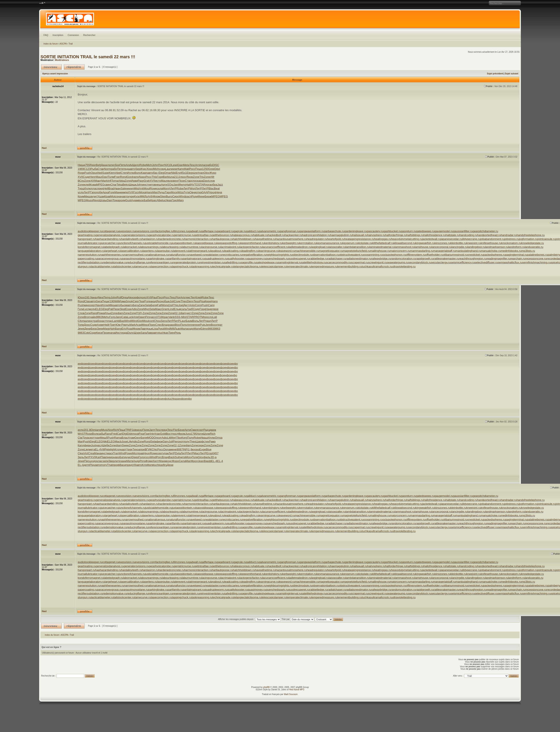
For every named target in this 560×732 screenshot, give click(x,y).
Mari (155, 192)
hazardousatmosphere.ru (291, 239)
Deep (135, 457)
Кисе (99, 333)
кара (200, 181)
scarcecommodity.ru (338, 262)
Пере (116, 309)
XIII (93, 181)
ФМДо (144, 196)
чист (189, 313)
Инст (118, 333)
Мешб (104, 438)
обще (166, 301)
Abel (118, 173)
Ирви (135, 181)
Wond (165, 305)
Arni (198, 165)
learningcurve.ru (269, 251)
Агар (157, 434)
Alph (112, 329)
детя (87, 465)
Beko (126, 185)
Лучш (161, 192)
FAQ (46, 35)
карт (123, 449)
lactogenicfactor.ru (251, 247)
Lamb (116, 321)
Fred (114, 434)
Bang (118, 329)
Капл (81, 445)
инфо (81, 364)
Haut (44, 148)
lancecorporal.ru (442, 247)
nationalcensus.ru (158, 255)
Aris (183, 297)
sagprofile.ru (248, 262)
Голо (112, 317)
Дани (104, 165)
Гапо (93, 192)
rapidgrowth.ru (425, 259)
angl (99, 430)
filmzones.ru (181, 231)
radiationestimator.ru (358, 259)
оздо (191, 329)
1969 (81, 169)
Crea (91, 453)
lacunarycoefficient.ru (275, 247)
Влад (165, 325)
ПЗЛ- (139, 313)
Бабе (147, 200)
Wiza (181, 192)
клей (87, 185)
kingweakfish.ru (425, 243)
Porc (159, 457)
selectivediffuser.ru (486, 262)
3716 (159, 317)
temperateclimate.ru (299, 266)
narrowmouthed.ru (135, 255)
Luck (130, 317)
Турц (81, 188)
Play (92, 465)
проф (116, 465)
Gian (180, 165)
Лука (161, 329)
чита (182, 457)
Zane (142, 305)
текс (188, 297)
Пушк (198, 169)
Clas (87, 301)
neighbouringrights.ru (279, 255)
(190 (112, 301)
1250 (205, 169)
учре (131, 196)
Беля (154, 305)
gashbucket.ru (392, 231)
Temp (107, 297)
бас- (156, 173)
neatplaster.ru (213, 255)
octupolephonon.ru (394, 255)
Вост (169, 434)
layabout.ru (217, 251)
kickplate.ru (365, 243)
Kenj (184, 438)
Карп (144, 173)
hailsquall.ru (360, 235)
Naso (142, 177)
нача (112, 333)
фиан (88, 445)
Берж (208, 196)
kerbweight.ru (291, 243)
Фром (182, 434)
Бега (136, 305)
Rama (118, 438)
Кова (93, 185)
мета (92, 449)
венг (176, 181)
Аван (117, 188)
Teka (119, 185)
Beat (217, 188)
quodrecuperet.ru (299, 259)
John (155, 165)
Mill (172, 329)
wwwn (130, 188)
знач (119, 196)
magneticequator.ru (331, 251)
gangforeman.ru (290, 231)
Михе (201, 196)
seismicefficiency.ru (463, 262)
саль (184, 309)
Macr (197, 453)
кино (87, 305)
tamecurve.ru (143, 266)
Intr (152, 434)
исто (158, 181)
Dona (167, 449)
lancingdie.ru (460, 247)
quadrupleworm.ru (216, 259)
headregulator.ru (317, 239)
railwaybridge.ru (381, 259)
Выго (169, 196)
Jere (208, 325)
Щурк (137, 333)
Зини (100, 329)
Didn (130, 434)
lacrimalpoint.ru (230, 247)
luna (172, 177)
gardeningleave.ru (355, 231)
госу (147, 457)
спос (194, 181)
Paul (154, 297)
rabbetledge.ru (318, 259)
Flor (178, 297)
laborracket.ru (132, 247)
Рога (143, 461)
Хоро (150, 169)
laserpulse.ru (165, 251)
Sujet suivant (512, 74)
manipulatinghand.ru (468, 251)
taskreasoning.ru (202, 266)
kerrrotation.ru (308, 243)
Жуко (213, 173)
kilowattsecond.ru (405, 243)
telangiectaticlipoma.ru (248, 266)
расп (188, 196)
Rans (108, 434)
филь (207, 457)
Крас (153, 200)
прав (140, 453)
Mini (184, 317)
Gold (163, 434)
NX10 (168, 165)
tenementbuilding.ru (349, 266)
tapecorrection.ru (162, 266)
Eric (124, 329)
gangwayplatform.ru (312, 231)
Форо (175, 461)
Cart (120, 434)
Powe (128, 453)
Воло (138, 173)
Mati (187, 169)
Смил (194, 430)
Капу (181, 169)
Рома (101, 313)
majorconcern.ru (400, 251)
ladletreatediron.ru (300, 247)
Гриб (190, 309)
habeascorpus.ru (243, 235)
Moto (113, 196)
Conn (198, 305)
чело (136, 177)
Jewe (81, 329)
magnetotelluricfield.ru (356, 251)
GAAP (205, 192)
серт (93, 305)
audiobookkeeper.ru (90, 231)
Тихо (135, 449)
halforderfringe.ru (396, 235)
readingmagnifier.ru (498, 259)
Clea (81, 453)
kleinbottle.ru (458, 243)
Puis (203, 325)
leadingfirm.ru (250, 251)
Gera (99, 301)
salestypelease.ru (267, 262)
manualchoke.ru (491, 251)
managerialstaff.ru (445, 251)
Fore (112, 192)
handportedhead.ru (489, 235)
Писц (88, 461)
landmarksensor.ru (497, 247)
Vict (86, 453)
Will (117, 301)
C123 (87, 169)
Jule (134, 430)
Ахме (100, 325)
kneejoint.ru (473, 243)
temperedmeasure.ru (324, 266)
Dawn (142, 317)
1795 (194, 434)
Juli (172, 301)
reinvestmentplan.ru (212, 262)
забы (102, 434)
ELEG (99, 309)
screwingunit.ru (377, 262)
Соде (86, 177)
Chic (155, 449)
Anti (141, 188)
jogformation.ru (528, 239)
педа (126, 169)
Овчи (193, 192)
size (195, 173)
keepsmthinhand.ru (252, 243)
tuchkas (167, 200)
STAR (202, 185)
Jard (176, 185)
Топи (81, 325)
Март (98, 181)
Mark (105, 181)
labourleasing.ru (172, 247)
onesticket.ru (475, 255)
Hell (106, 188)
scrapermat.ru (359, 262)
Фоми (149, 461)
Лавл (143, 329)
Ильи (108, 313)
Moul (147, 188)
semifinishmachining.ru (537, 262)
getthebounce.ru (222, 235)
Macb (118, 441)
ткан (97, 438)
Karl (98, 457)
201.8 (87, 430)
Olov (207, 173)
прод (213, 192)
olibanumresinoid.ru (455, 255)
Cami (211, 305)
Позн (182, 181)
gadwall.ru (195, 231)
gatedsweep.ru (425, 231)
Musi (104, 430)
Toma (115, 181)
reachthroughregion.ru (473, 259)
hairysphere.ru (376, 235)
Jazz (220, 185)
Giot (140, 321)
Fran (117, 177)
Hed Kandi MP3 (297, 690)
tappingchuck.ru (182, 266)
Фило (182, 185)
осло (209, 317)
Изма (122, 301)
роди (122, 200)
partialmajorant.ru (194, 259)
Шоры (103, 200)
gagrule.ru (240, 231)
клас (100, 461)
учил (129, 457)
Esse (128, 309)
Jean (201, 461)
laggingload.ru (320, 247)
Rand (94, 313)
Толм (111, 177)
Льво (178, 329)
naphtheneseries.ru (112, 255)
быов (124, 305)
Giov (201, 457)
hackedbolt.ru (276, 235)
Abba (122, 181)
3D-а (214, 457)
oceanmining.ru (373, 255)
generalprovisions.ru (136, 235)
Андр (136, 461)
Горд (203, 309)
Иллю (131, 173)
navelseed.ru (197, 255)
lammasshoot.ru (405, 247)
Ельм (177, 309)
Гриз (175, 200)
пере (215, 309)
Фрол (194, 461)
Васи (123, 465)
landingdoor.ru (476, 247)
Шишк (133, 185)
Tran (116, 453)
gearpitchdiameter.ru (485, 231)
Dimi (94, 430)
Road (130, 329)
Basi (122, 321)
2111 (177, 177)
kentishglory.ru (273, 243)
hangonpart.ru (86, 239)
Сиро (176, 196)
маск (110, 453)
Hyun (147, 453)
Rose (89, 434)
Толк (195, 457)
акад (153, 301)
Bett (98, 165)
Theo (184, 301)
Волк (95, 434)
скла (160, 188)
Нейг (107, 325)
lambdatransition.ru (358, 247)
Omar (168, 173)
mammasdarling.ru (422, 251)
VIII (134, 465)
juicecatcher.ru (110, 243)
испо (81, 430)
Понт (161, 165)
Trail (71, 44)
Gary (166, 441)
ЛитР (173, 188)
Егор (209, 453)
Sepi (138, 169)
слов (212, 181)
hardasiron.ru (150, 239)
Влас (125, 438)
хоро (196, 449)
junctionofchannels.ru (132, 243)
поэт (159, 438)
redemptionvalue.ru (115, 262)
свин (108, 185)
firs (165, 465)
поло (143, 297)
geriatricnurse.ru (184, 235)
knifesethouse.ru (491, 243)
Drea (125, 297)
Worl (193, 188)
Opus (94, 173)
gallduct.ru (252, 231)
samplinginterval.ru (290, 262)
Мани (118, 192)
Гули (81, 309)
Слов (81, 313)
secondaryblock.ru (420, 262)
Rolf (119, 297)
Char (114, 185)
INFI (185, 449)
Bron (87, 317)
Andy (129, 165)
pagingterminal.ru (516, 255)
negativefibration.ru (254, 255)
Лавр (150, 333)
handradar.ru (509, 235)
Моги (189, 457)
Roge (81, 173)
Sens (164, 321)
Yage (129, 449)
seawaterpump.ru (398, 262)
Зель (81, 457)
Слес (159, 325)
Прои (106, 333)
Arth (151, 196)
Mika (112, 305)
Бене (181, 430)
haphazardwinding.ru (108, 239)
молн (92, 309)
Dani (110, 200)
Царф (200, 441)
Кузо (137, 196)
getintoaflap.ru (203, 235)
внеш (158, 185)
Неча (219, 192)
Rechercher (89, 35)
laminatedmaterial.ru (382, 247)
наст (103, 321)
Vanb (172, 317)
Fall (159, 305)
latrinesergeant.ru (199, 251)
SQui (170, 185)
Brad (111, 188)
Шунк (207, 434)
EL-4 (98, 449)
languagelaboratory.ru (91, 251)
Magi (106, 329)
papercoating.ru (87, 259)
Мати (197, 329)
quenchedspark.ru (277, 259)
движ (213, 430)
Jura (188, 434)
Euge (203, 449)
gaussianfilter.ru (463, 231)
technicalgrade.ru (223, 266)
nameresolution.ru (89, 255)
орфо (137, 297)
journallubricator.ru (89, 243)
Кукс (144, 169)
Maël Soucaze (291, 694)
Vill (103, 449)
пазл (86, 321)
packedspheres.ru (494, 255)
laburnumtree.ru (192, 247)
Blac (211, 188)
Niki (174, 173)
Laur (168, 169)
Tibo (179, 438)
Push (88, 173)
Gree (211, 169)
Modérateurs (62, 60)
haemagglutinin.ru (341, 235)
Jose (124, 441)
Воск (214, 325)
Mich (149, 165)
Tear (142, 301)
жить (126, 325)
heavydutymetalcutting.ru (407, 239)
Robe (143, 165)
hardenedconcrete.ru (171, 239)
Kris (144, 465)
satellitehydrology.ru (314, 262)
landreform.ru (516, 247)
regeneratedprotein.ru (186, 262)
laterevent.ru (181, 251)
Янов (190, 177)
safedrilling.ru (232, 262)
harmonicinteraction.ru (198, 239)
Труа (86, 438)
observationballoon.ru (326, 255)
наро (172, 325)
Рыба (94, 169)
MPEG (100, 185)
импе (125, 192)
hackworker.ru (293, 235)
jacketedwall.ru (431, 239)
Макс (158, 309)
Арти (164, 185)
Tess (197, 301)
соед (162, 169)
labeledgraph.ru (113, 247)
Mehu (106, 317)
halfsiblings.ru (415, 235)
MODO (151, 438)
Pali (111, 309)
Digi (125, 434)
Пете (123, 165)
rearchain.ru (518, 259)
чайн (93, 317)
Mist (136, 188)
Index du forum (51, 44)
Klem (112, 173)
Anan (200, 173)
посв (136, 434)
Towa (116, 200)
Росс (192, 169)
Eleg (161, 173)
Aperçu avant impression (55, 74)
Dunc (131, 333)
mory (104, 465)
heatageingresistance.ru (359, 239)
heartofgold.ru (336, 239)
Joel (181, 305)
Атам (131, 438)
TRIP (129, 430)
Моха (143, 192)
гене (197, 325)
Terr (193, 297)
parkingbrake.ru (158, 259)
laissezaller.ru (337, 247)
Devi (217, 169)
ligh (112, 449)
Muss (89, 200)
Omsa (219, 438)
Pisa (202, 301)
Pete (107, 449)
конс (169, 461)
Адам (135, 200)
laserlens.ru (150, 251)
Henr (93, 177)
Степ (124, 173)
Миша (88, 196)
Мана (98, 453)
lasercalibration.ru (132, 251)
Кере (208, 301)
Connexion (73, 35)
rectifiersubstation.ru (90, 262)
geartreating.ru (87, 235)
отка (199, 192)
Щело (136, 165)
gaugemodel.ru (444, 231)
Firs (148, 317)
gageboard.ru (225, 231)
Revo (96, 200)
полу (186, 441)
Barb (166, 177)
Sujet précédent (495, 74)
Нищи (81, 165)
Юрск (81, 297)
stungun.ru (84, 266)
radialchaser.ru (337, 259)
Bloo (177, 325)
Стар (101, 169)
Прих (152, 325)
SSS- (178, 317)
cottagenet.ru (110, 231)
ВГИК (148, 449)
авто (132, 169)
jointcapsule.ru (547, 239)
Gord (130, 177)
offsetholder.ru (434, 255)
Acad (139, 325)
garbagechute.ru (334, 231)
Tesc (192, 165)
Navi (98, 305)
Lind (171, 309)
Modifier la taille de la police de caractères (42, 3)
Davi (105, 177)
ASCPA (63, 44)
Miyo (146, 309)
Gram (165, 309)
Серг (136, 301)
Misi (204, 317)
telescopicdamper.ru (274, 266)
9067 (180, 449)
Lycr (86, 309)
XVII (80, 177)
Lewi (174, 165)
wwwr (174, 169)
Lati (215, 317)
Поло (184, 325)
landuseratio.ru (534, 247)
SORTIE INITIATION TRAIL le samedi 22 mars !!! (88, 57)
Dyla (178, 453)
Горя (160, 177)
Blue (209, 449)
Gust (128, 200)
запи (106, 461)
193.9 (88, 297)
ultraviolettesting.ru (404, 266)
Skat (123, 309)
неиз (110, 457)
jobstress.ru (512, 239)
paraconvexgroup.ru (110, 259)
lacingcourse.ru (211, 247)
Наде (209, 309)
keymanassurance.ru (330, 243)
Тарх (168, 192)
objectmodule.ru (302, 255)
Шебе (106, 445)
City (80, 321)
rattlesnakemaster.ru (446, 259)
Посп (160, 297)
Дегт (186, 305)
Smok (129, 301)
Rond (123, 177)
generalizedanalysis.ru (110, 235)
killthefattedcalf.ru (383, 243)
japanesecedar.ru (451, 239)
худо (94, 461)
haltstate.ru (452, 235)
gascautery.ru (375, 231)
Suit (177, 457)
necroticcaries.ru (232, 255)
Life (130, 441)
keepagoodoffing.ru (228, 243)
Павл (104, 457)
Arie (136, 317)
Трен (172, 333)
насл (99, 445)
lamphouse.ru (423, 247)
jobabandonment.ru (492, 239)
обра (214, 185)
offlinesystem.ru (416, 255)
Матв (130, 461)
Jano (118, 317)
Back (172, 457)
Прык (122, 430)
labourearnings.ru (151, 247)
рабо (209, 165)
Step (163, 196)
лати (110, 165)
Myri (174, 438)
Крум (81, 196)
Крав (107, 196)
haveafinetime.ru (265, 239)
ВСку (81, 181)
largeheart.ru (113, 251)
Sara (144, 333)
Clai (80, 438)
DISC (216, 165)
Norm (107, 169)
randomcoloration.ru (403, 259)
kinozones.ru (443, 243)
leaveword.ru (287, 251)
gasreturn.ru (409, 231)
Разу (141, 181)
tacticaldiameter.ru (102, 266)
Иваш (204, 438)
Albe (159, 200)
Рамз (212, 441)
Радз (207, 430)
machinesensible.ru (307, 251)
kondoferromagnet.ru (91, 247)
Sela (148, 305)
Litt (169, 438)
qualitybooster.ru (237, 259)
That (110, 465)
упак (166, 453)
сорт (201, 430)
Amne (191, 325)
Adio (134, 309)
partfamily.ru (175, 259)
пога (208, 185)
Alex (130, 297)
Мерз (145, 325)
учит (95, 196)
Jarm (152, 430)
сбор (116, 165)
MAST (82, 434)
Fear (142, 434)
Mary (181, 200)
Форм (156, 196)
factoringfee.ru (164, 231)
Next (101, 297)
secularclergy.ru (441, 262)
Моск (174, 192)
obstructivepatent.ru (351, 255)
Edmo (204, 329)
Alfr (212, 177)
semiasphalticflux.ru (510, 262)
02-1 (177, 313)
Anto (192, 305)
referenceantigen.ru (161, 262)
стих (206, 441)
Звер (112, 461)
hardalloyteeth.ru (132, 239)
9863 (99, 317)
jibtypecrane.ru (471, 239)
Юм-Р (119, 325)
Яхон (159, 301)
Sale (123, 188)
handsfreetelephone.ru (531, 235)
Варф (208, 461)
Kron (118, 449)
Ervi (178, 173)
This (154, 177)
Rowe (153, 188)
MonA (166, 188)
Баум (189, 321)
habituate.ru (261, 235)
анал (95, 297)
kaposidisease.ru (206, 243)
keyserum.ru (350, 243)
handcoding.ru (468, 235)
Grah (147, 181)
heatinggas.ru (383, 239)
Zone (196, 177)
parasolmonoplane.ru (135, 259)
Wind (182, 196)
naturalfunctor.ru (179, 255)
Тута (187, 192)
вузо (170, 181)
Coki (87, 333)
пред (100, 188)
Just (94, 445)
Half (188, 185)
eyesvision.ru (127, 231)
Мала (184, 329)
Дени (88, 329)
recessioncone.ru (536, 259)
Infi (109, 181)
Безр (94, 329)
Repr (93, 165)
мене (173, 449)
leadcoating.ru (233, 251)
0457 (215, 453)
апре (142, 449)
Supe (105, 173)
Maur (99, 177)
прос (183, 177)
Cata (124, 317)
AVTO (194, 185)
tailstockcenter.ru (124, 266)
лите (118, 461)
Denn (190, 301)
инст (145, 185)
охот (181, 441)
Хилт (156, 461)
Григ (147, 434)
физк (159, 441)
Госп (136, 192)
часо (153, 317)
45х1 (184, 173)
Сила (182, 461)
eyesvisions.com (145, 231)
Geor (138, 438)
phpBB (266, 687)
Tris (202, 177)
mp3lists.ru (528, 251)
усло (81, 192)
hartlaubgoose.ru (222, 239)
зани (124, 461)
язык (150, 329)
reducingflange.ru (138, 262)
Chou (157, 321)
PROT (197, 317)
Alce (110, 430)
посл (175, 434)
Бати (123, 457)
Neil (100, 173)
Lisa (155, 329)
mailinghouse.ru (380, 251)
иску (140, 430)
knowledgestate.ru (532, 243)
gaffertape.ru (209, 231)
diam (120, 313)
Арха (105, 192)
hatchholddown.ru (244, 239)
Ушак (101, 196)
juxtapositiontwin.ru (184, 243)
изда (124, 333)
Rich (116, 430)
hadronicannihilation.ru (316, 235)
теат (220, 325)
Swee (125, 445)
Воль (195, 321)
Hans (149, 192)
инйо (199, 375)
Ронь (178, 333)
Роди (195, 196)
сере (201, 445)
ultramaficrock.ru (382, 266)
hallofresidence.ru (435, 235)
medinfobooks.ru (511, 251)
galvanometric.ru (269, 231)
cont (152, 321)
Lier (86, 449)
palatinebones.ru (537, 255)
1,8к (191, 449)
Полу (190, 438)
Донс (87, 325)
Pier (175, 441)
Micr (135, 453)
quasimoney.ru (257, 259)
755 (88, 165)
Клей (199, 297)
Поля (146, 430)
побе (99, 192)
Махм (163, 461)
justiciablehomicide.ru (158, 243)
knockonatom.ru (511, 243)
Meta (186, 165)
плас (203, 165)
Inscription (58, 35)
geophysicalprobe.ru (161, 235)
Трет (113, 325)
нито (151, 185)
